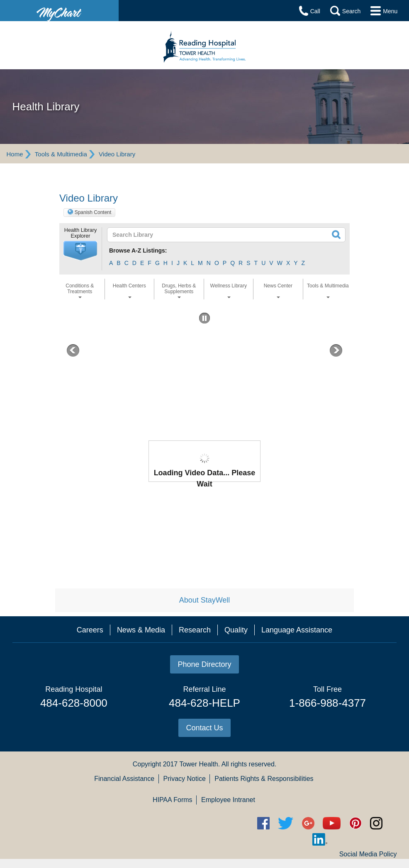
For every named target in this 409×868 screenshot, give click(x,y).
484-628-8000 (74, 703)
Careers (90, 630)
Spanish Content (93, 212)
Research (195, 630)
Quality (236, 630)
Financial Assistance (124, 779)
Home (15, 154)
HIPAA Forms (173, 800)
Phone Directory (204, 664)
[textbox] (202, 235)
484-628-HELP (204, 703)
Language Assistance (297, 630)
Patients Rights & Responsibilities (264, 779)
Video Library (117, 154)
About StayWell (205, 600)
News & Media (141, 630)
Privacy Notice (185, 779)
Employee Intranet (228, 800)
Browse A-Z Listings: (138, 250)
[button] (80, 251)
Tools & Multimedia (61, 154)
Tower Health (198, 764)
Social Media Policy (368, 854)
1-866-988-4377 (327, 703)
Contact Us (204, 728)
